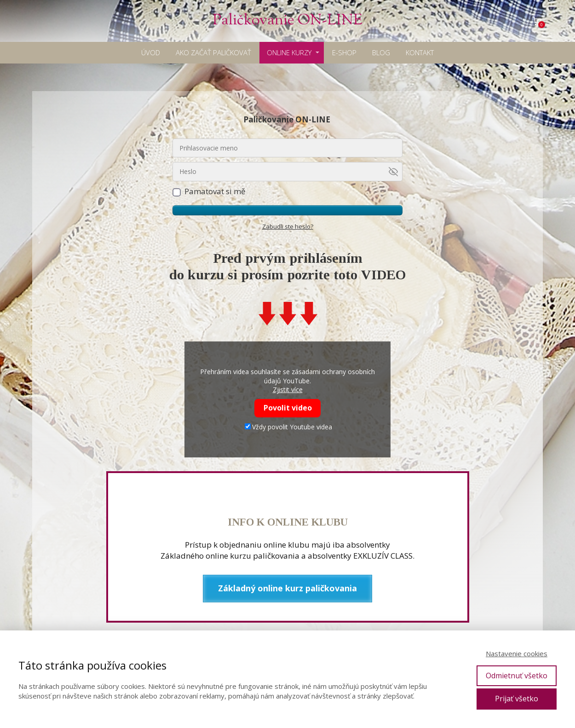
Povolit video (288, 408)
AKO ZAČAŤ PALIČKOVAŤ (213, 52)
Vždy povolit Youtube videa (288, 427)
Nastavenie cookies (517, 653)
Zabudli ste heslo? (288, 226)
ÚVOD (151, 52)
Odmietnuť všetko (517, 676)
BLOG (381, 52)
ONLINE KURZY (289, 52)
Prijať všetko (517, 699)
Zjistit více (288, 390)
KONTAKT (420, 52)
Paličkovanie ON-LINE (287, 21)
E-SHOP (344, 52)
